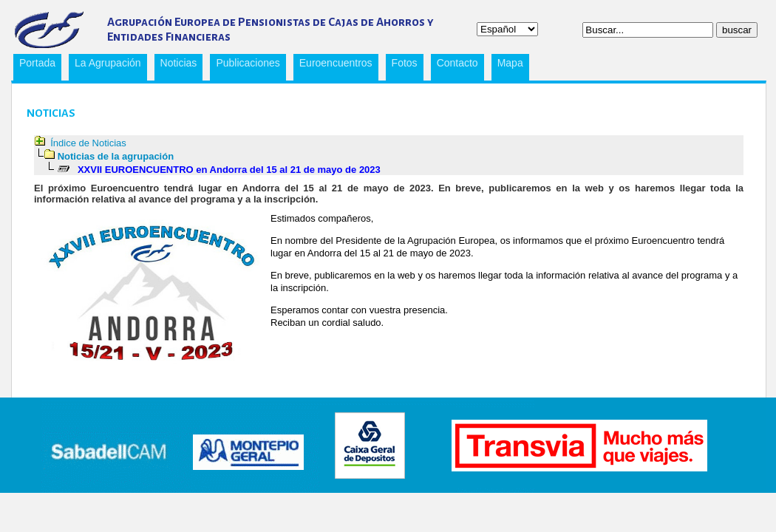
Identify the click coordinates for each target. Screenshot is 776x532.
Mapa (510, 63)
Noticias (179, 63)
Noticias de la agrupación (116, 156)
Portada (37, 63)
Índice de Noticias (88, 143)
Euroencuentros (333, 65)
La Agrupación (105, 65)
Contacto (457, 63)
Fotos (405, 63)
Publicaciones (245, 65)
